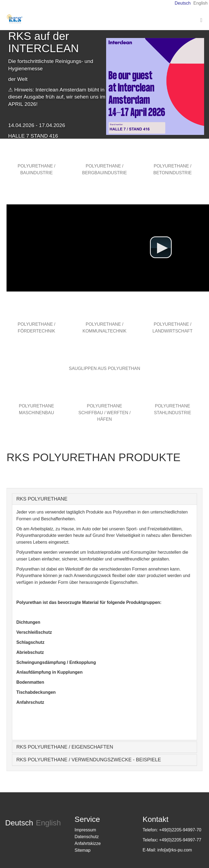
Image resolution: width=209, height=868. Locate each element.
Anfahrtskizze (88, 843)
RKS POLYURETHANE (42, 499)
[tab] (104, 499)
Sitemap (83, 850)
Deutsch (183, 3)
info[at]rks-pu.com (175, 850)
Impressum (85, 830)
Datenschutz (87, 837)
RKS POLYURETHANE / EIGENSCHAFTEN (65, 747)
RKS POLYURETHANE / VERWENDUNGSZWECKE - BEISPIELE (89, 760)
